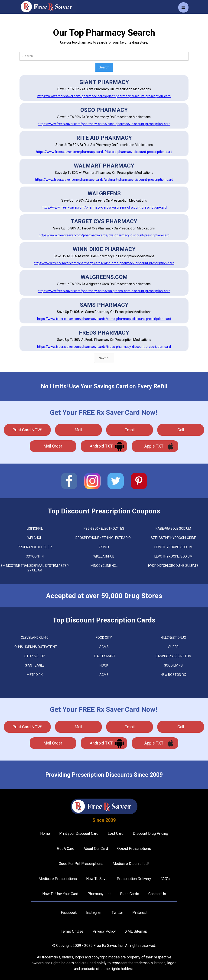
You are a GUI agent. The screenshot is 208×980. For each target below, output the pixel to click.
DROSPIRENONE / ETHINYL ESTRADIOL (104, 538)
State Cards (130, 894)
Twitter (117, 913)
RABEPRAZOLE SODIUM (173, 529)
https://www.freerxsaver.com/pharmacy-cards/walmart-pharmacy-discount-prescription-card (104, 180)
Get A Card (66, 849)
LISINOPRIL (35, 529)
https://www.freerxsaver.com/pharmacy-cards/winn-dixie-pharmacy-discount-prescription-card (104, 263)
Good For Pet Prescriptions (81, 864)
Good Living (173, 665)
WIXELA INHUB (104, 556)
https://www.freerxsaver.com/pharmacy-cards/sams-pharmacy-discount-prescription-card (104, 319)
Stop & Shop (35, 656)
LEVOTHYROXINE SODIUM (173, 547)
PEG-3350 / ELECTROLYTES (104, 529)
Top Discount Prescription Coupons (104, 511)
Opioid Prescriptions (134, 849)
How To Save (97, 879)
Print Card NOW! (27, 430)
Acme (104, 675)
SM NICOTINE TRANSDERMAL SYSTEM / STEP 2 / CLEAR (35, 568)
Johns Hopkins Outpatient (35, 647)
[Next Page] (104, 358)
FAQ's (165, 879)
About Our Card (96, 849)
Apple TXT (154, 446)
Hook (104, 665)
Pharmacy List (99, 894)
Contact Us (157, 894)
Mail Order (53, 446)
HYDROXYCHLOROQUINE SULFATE (173, 566)
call (181, 430)
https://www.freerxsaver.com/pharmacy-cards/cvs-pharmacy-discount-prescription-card (104, 235)
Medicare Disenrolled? (131, 864)
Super (173, 647)
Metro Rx (35, 675)
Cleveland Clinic (35, 638)
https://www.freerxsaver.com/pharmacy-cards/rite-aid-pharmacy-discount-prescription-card (104, 152)
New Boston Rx (173, 675)
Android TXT (101, 446)
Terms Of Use (72, 931)
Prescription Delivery (134, 879)
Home (45, 833)
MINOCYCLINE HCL (104, 566)
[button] (183, 7)
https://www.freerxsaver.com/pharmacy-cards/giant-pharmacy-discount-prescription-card (104, 96)
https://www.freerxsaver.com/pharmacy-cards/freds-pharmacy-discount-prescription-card (104, 347)
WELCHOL (35, 538)
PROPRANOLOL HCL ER (35, 547)
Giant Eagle (35, 665)
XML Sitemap (136, 931)
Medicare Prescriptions (58, 879)
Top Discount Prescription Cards (104, 620)
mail (78, 430)
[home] (49, 7)
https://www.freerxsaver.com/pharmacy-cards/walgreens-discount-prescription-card (104, 207)
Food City (104, 638)
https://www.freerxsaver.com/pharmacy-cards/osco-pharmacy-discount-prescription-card (104, 124)
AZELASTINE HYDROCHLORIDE (173, 538)
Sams (104, 647)
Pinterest (140, 913)
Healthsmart (104, 656)
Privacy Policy (104, 931)
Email (130, 430)
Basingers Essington (173, 656)
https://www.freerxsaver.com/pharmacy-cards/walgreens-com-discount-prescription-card (104, 291)
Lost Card (116, 833)
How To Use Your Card (60, 894)
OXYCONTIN (35, 556)
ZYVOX (104, 547)
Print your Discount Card (79, 833)
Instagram (94, 913)
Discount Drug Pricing (150, 833)
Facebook (69, 913)
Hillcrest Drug (173, 638)
